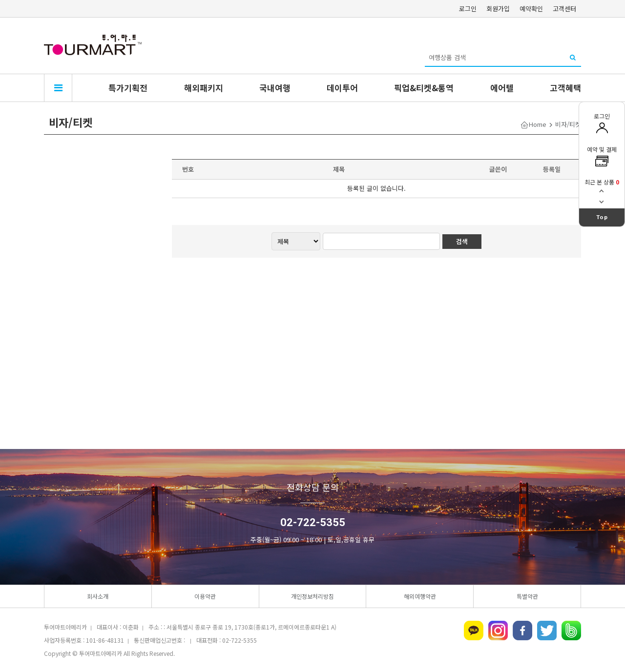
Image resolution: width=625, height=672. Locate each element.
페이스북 (522, 631)
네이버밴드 (571, 631)
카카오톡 (474, 631)
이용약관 (205, 596)
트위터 (547, 631)
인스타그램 (498, 631)
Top (602, 217)
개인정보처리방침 (312, 596)
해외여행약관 (420, 596)
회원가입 (498, 9)
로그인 (468, 9)
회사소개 (98, 596)
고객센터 (564, 9)
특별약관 (527, 596)
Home (538, 124)
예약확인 (531, 9)
